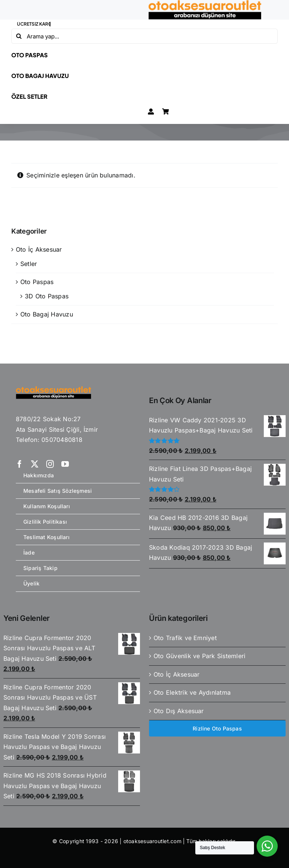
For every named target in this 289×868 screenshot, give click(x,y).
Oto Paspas (37, 282)
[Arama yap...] (144, 36)
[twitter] (35, 464)
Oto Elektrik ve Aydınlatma (192, 692)
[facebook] (20, 464)
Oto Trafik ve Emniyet (185, 638)
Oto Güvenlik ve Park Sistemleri (199, 656)
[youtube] (65, 464)
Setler (29, 264)
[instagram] (50, 464)
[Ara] (19, 36)
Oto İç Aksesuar (39, 249)
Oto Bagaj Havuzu (47, 314)
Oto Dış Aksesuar (179, 711)
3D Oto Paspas (47, 296)
